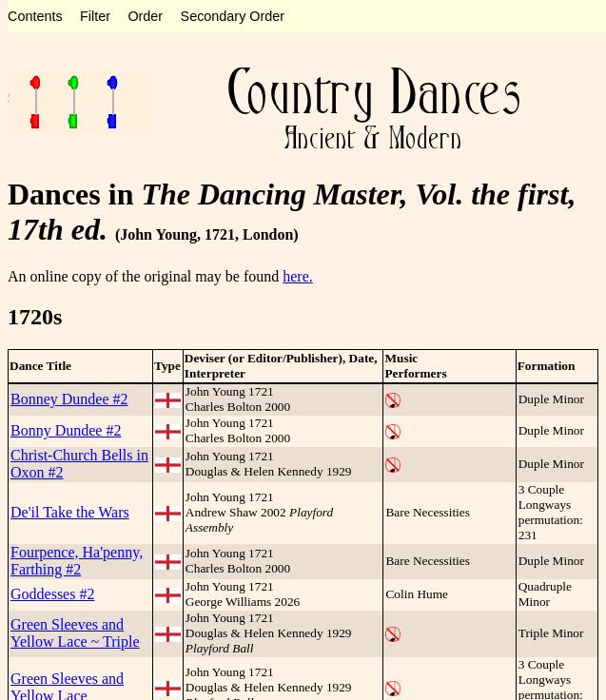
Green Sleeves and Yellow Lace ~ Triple (75, 633)
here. (298, 276)
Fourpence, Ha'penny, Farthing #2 (77, 561)
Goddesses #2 (52, 594)
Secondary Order (233, 16)
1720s (35, 317)
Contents (35, 16)
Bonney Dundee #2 (69, 399)
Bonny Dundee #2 (66, 430)
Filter (95, 16)
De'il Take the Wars (70, 512)
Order (145, 16)
